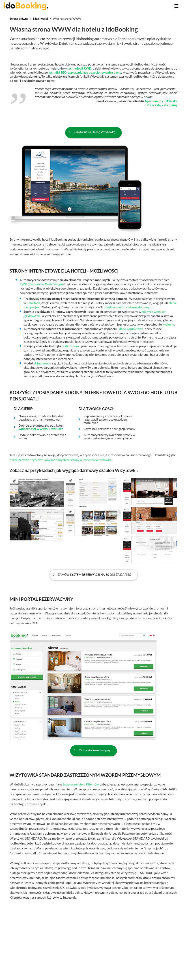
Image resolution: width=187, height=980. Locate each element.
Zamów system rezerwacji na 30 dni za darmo (95, 575)
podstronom (70, 346)
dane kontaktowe (131, 329)
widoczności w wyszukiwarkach (41, 429)
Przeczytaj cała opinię (162, 105)
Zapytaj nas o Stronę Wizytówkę (95, 132)
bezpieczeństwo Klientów (81, 784)
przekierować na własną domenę (127, 307)
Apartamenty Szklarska (161, 101)
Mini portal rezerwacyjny (95, 750)
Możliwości (41, 19)
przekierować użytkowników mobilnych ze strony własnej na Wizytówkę (61, 460)
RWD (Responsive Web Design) (41, 284)
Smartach (33, 303)
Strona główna (19, 19)
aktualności (42, 363)
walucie (169, 324)
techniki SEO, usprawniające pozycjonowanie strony (85, 72)
